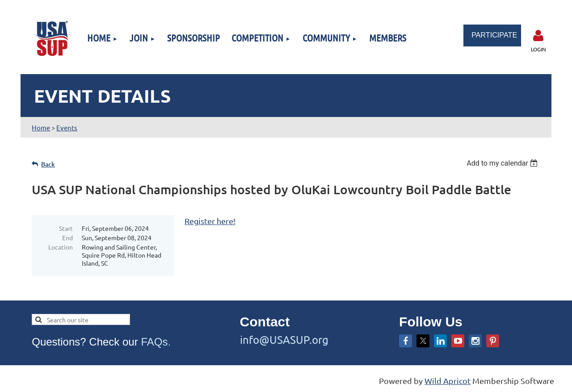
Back (48, 164)
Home (41, 127)
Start (66, 228)
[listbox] (503, 163)
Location (61, 247)
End (67, 238)
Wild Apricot (448, 381)
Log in (538, 36)
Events (67, 127)
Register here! (210, 221)
